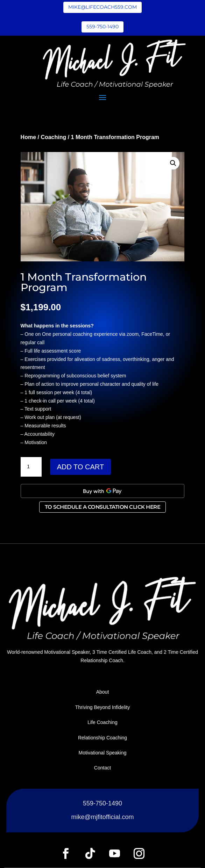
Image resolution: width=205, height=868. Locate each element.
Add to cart (80, 467)
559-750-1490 (102, 27)
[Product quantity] (31, 467)
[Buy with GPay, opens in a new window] (103, 491)
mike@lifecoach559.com (102, 7)
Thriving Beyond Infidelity (102, 707)
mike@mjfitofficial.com (103, 817)
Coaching (53, 137)
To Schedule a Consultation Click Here (103, 507)
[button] (173, 163)
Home (28, 137)
